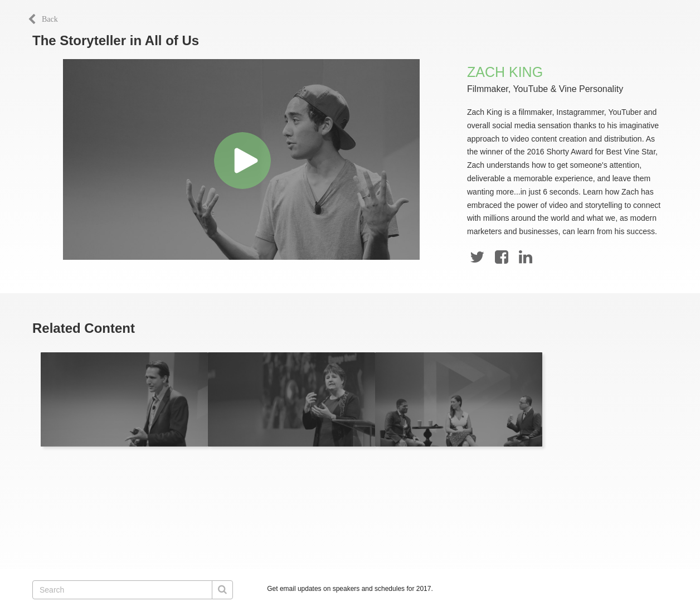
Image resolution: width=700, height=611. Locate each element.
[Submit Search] (222, 590)
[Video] (241, 159)
